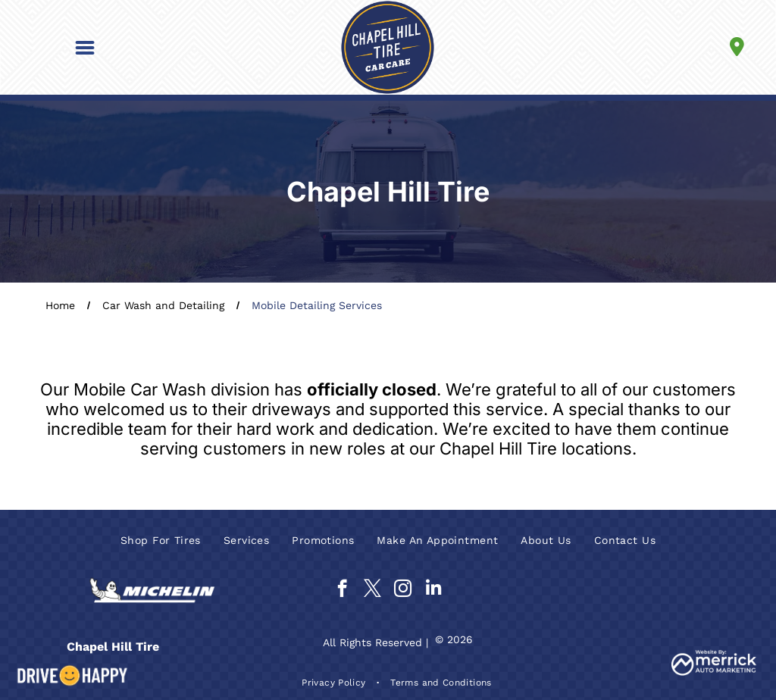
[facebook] (342, 590)
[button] (85, 48)
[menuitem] (161, 540)
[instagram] (403, 590)
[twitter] (372, 590)
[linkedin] (433, 590)
